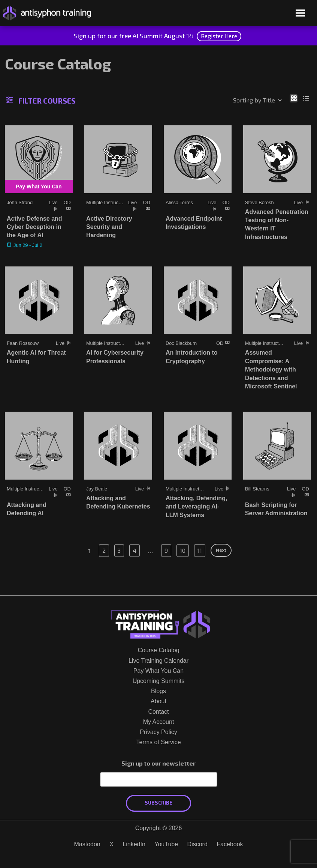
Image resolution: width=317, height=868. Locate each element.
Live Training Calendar (158, 661)
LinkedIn (134, 844)
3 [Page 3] (119, 550)
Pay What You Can (158, 671)
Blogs (158, 691)
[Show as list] (306, 98)
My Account (159, 722)
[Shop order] (241, 100)
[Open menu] (300, 14)
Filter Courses (41, 101)
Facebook (230, 844)
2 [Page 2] (104, 550)
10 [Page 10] (183, 550)
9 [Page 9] (166, 550)
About (158, 701)
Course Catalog (158, 650)
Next (221, 550)
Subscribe (158, 803)
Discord (197, 844)
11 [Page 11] (200, 550)
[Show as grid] (294, 98)
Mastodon (87, 844)
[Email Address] (159, 779)
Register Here (219, 36)
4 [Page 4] (135, 550)
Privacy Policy (158, 732)
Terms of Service (158, 742)
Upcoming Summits (159, 681)
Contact (158, 712)
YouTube (166, 844)
